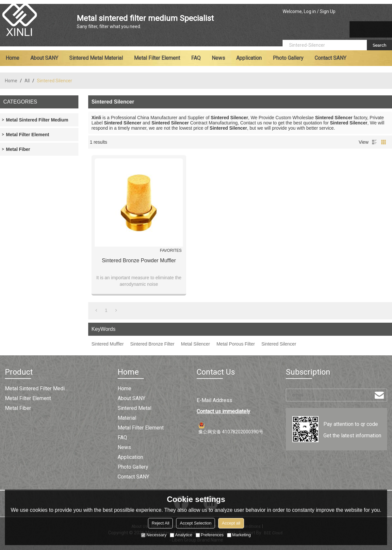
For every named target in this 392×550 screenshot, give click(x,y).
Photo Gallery (288, 58)
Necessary (154, 535)
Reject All (160, 523)
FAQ (196, 58)
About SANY (44, 58)
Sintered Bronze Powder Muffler (139, 260)
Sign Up (328, 11)
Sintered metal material (96, 58)
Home (12, 58)
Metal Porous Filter (236, 344)
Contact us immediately (223, 411)
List (374, 142)
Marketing (239, 535)
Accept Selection (196, 523)
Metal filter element (157, 58)
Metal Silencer (196, 344)
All (27, 81)
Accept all (231, 523)
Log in (310, 11)
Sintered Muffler (108, 344)
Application (249, 58)
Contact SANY (330, 58)
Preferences (210, 535)
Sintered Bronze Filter (152, 344)
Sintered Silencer (279, 344)
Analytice (181, 535)
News (218, 58)
